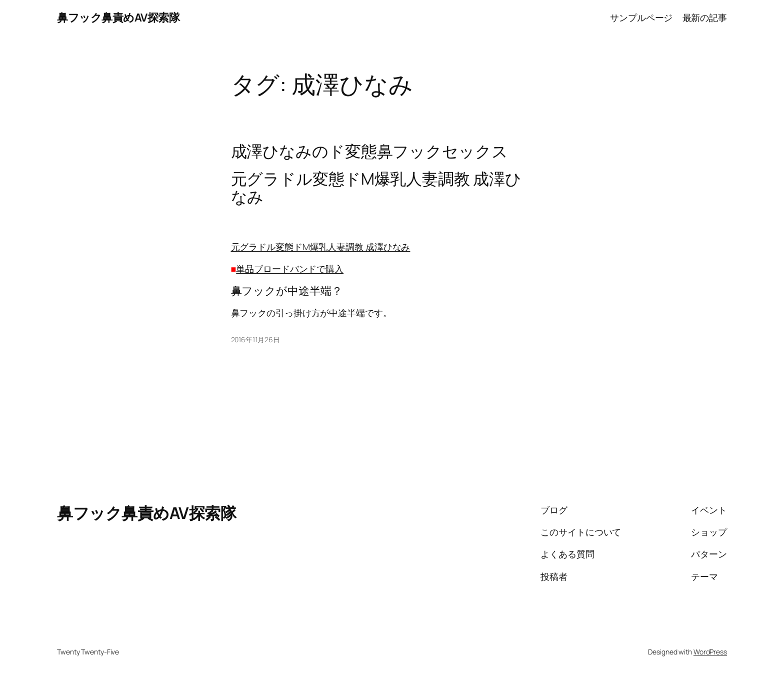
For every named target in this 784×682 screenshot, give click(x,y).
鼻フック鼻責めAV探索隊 (118, 18)
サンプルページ (641, 18)
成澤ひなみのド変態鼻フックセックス (369, 151)
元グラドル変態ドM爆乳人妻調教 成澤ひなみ (321, 247)
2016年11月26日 (255, 339)
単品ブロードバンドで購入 (290, 269)
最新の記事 (705, 18)
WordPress (710, 652)
